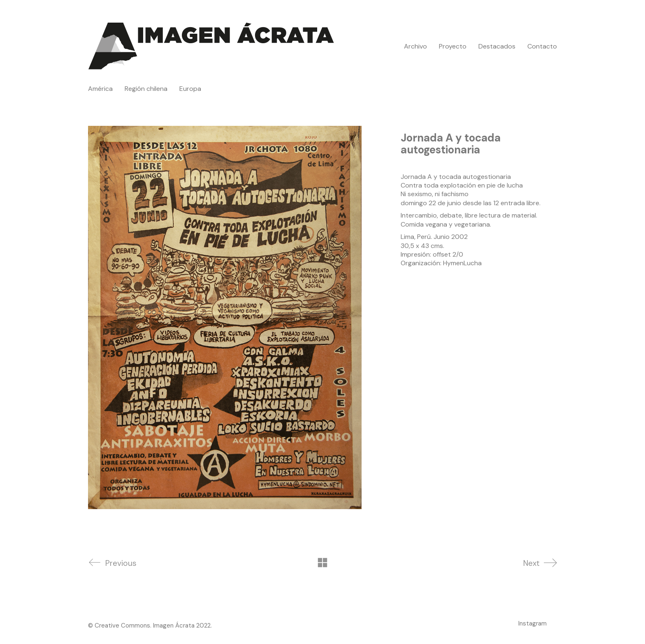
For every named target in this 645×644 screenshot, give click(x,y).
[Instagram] (532, 623)
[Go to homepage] (211, 46)
